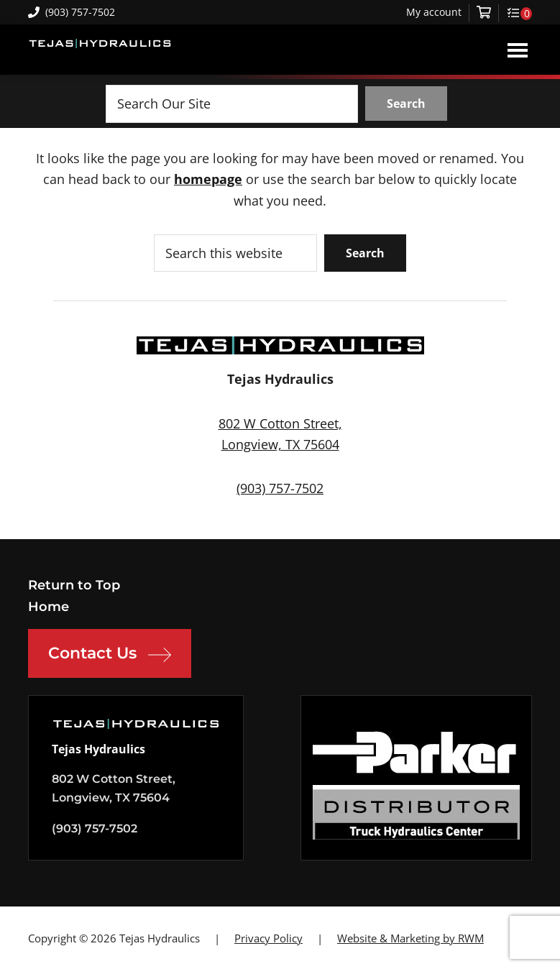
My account (434, 12)
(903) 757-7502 (72, 12)
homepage (208, 179)
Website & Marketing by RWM (410, 938)
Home (49, 607)
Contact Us (110, 655)
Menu (518, 50)
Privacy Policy (268, 938)
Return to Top (74, 585)
